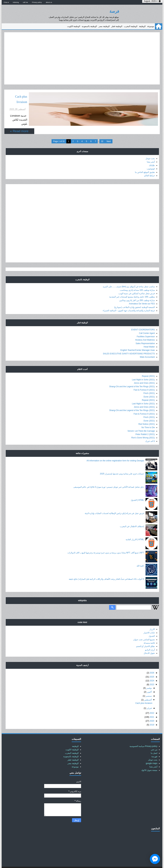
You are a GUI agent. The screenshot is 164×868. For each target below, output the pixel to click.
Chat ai (6, 2)
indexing (16, 2)
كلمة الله (140, 557)
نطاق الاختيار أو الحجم (145, 638)
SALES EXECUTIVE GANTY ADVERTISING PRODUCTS (129, 345)
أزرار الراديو (150, 641)
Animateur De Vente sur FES (142, 295)
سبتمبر (149, 688)
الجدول (152, 628)
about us (49, 2)
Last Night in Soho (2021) (143, 371)
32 (102, 133)
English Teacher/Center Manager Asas (138, 342)
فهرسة (154, 748)
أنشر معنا (151, 154)
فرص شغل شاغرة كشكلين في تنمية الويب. (136, 285)
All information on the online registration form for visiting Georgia (115, 452)
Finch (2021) (149, 385)
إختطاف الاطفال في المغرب (132, 518)
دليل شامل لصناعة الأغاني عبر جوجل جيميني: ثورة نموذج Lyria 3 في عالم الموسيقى (109, 479)
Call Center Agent (147, 325)
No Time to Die (148, 419)
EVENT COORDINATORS (143, 321)
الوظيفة (142, 26)
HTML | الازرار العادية (135, 531)
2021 (152, 709)
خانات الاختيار (149, 624)
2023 (152, 676)
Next (109, 133)
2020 (152, 713)
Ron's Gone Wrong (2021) (143, 429)
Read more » (19, 118)
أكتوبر (149, 684)
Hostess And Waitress (145, 332)
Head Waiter (149, 338)
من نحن (154, 741)
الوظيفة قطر (117, 26)
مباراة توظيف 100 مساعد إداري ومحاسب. (137, 282)
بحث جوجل (150, 150)
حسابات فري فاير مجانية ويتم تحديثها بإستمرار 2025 (122, 466)
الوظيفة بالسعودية (89, 26)
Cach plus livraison (103, 97)
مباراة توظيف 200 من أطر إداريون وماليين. (137, 292)
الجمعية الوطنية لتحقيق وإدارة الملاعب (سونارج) (134, 299)
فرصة (114, 11)
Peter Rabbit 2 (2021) (145, 426)
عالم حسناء (76, 863)
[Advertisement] (82, 58)
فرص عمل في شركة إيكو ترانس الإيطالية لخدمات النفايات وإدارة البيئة (114, 505)
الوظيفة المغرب (131, 26)
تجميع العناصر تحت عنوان (144, 631)
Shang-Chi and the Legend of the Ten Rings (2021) (132, 378)
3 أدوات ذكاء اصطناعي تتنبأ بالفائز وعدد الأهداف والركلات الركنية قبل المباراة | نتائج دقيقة (106, 571)
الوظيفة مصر (104, 26)
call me (25, 2)
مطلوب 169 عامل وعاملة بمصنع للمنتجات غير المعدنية (132, 289)
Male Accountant (147, 349)
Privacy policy (37, 2)
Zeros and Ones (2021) (144, 375)
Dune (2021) (149, 388)
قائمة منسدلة (149, 635)
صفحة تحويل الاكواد (149, 762)
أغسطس (148, 691)
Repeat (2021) (148, 368)
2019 (152, 717)
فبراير (149, 700)
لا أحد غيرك (150, 433)
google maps (152, 755)
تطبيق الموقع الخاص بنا (145, 164)
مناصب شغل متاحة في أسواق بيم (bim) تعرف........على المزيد (129, 278)
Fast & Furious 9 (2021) (144, 382)
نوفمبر (149, 680)
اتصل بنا (154, 745)
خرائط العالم (149, 167)
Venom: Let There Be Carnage (141, 423)
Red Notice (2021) (147, 416)
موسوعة (151, 26)
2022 (152, 705)
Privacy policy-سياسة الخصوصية (144, 738)
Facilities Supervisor (146, 328)
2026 (152, 664)
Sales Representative (145, 335)
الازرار (152, 621)
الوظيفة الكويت (74, 26)
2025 (152, 668)
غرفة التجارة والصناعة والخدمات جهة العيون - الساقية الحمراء (129, 302)
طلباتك (152, 157)
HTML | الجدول (137, 492)
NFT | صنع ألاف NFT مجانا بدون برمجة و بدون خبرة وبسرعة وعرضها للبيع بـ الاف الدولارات (106, 544)
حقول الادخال (149, 645)
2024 (152, 672)
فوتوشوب (151, 160)
